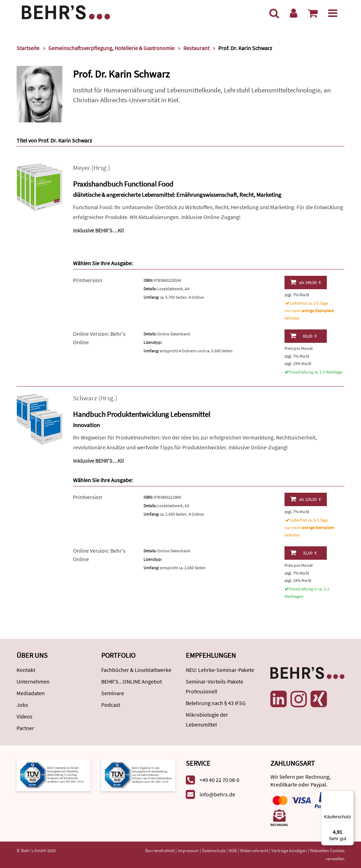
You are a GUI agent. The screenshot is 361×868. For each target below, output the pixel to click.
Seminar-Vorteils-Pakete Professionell (215, 686)
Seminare (113, 693)
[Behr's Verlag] (66, 11)
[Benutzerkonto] (293, 13)
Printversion (88, 280)
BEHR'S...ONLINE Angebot (131, 681)
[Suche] (274, 13)
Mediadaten (31, 693)
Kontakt (26, 670)
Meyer (81, 168)
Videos (25, 716)
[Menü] (333, 13)
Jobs (22, 705)
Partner (25, 728)
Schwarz (85, 398)
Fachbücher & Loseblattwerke (136, 670)
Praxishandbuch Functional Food (123, 184)
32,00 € (303, 553)
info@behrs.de (217, 794)
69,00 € (303, 336)
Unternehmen (33, 681)
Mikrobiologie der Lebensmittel (207, 720)
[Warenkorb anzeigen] (313, 13)
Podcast (111, 705)
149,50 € (305, 282)
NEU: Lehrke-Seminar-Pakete (220, 670)
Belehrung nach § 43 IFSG (216, 703)
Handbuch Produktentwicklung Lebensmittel (142, 414)
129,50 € (305, 499)
